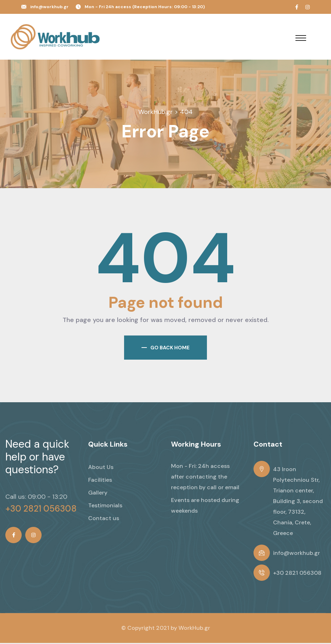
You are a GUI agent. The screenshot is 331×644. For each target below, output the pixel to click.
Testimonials (105, 506)
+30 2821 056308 (41, 510)
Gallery (98, 494)
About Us (101, 468)
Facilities (100, 481)
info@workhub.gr (49, 7)
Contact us (104, 519)
